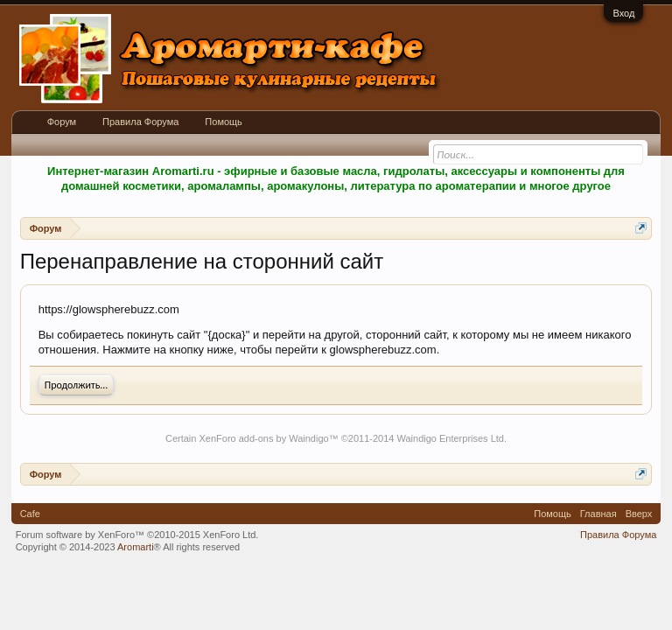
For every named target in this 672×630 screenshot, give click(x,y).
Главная (598, 514)
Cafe (30, 514)
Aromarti (136, 547)
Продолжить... (77, 385)
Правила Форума (140, 122)
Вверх (639, 514)
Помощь (224, 122)
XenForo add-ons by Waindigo (263, 438)
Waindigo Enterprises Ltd (450, 438)
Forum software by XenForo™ (137, 535)
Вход (623, 13)
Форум (62, 122)
